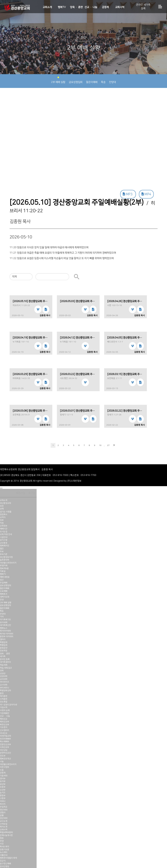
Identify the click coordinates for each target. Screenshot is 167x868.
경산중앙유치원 (6, 557)
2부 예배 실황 (58, 80)
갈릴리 (3, 812)
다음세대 (4, 776)
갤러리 (3, 639)
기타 (2, 617)
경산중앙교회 (5, 503)
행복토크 (4, 594)
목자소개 (4, 827)
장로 (2, 520)
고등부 (3, 798)
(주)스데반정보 (74, 481)
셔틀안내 (4, 855)
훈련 (2, 693)
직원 (2, 523)
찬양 (2, 600)
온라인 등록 (5, 659)
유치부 (3, 781)
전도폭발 (4, 702)
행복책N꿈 (4, 568)
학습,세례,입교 (6, 668)
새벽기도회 (5, 597)
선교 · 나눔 (91, 7)
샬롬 (2, 815)
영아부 (3, 779)
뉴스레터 (4, 852)
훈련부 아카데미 (7, 636)
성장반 (3, 673)
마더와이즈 (5, 682)
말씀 (2, 838)
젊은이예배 (92, 80)
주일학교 (4, 807)
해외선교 (4, 719)
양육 (2, 671)
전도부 (3, 756)
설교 (2, 580)
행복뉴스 (4, 628)
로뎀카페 (4, 566)
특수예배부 (5, 742)
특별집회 (4, 642)
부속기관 (4, 554)
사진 (2, 844)
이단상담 (4, 750)
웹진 (2, 549)
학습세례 (4, 665)
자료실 (3, 571)
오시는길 (4, 532)
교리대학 (4, 679)
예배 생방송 (5, 577)
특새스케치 (5, 847)
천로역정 (4, 651)
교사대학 (4, 685)
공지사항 (4, 540)
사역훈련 (4, 699)
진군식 (3, 861)
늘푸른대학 (5, 560)
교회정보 (4, 526)
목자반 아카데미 (7, 634)
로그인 (32, 493)
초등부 (3, 787)
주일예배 (4, 583)
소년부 (3, 790)
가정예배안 (5, 713)
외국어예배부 (5, 739)
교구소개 (4, 821)
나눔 (2, 761)
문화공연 (4, 648)
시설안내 (4, 537)
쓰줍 (2, 770)
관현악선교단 (5, 753)
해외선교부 (5, 722)
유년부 (3, 784)
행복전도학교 (5, 759)
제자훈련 (4, 696)
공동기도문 (5, 849)
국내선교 (4, 733)
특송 (103, 80)
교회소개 (47, 7)
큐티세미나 (5, 688)
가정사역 (4, 707)
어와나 (3, 801)
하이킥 (3, 804)
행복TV (62, 7)
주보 (2, 551)
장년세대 (4, 818)
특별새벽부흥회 (6, 832)
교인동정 (4, 543)
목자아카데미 (5, 631)
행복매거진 (5, 546)
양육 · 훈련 (76, 7)
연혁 (2, 509)
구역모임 (4, 824)
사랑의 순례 (5, 710)
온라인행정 (5, 866)
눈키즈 (3, 793)
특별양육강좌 (5, 690)
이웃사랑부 (5, 767)
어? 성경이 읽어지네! (9, 705)
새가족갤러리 (5, 662)
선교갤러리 (5, 730)
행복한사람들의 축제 (8, 858)
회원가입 (21, 493)
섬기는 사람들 (6, 512)
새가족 (3, 656)
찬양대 (112, 80)
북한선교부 (5, 725)
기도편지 (4, 727)
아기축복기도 (5, 619)
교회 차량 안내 (6, 534)
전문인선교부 (5, 744)
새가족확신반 (5, 625)
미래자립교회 (5, 736)
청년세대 (4, 810)
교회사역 (120, 7)
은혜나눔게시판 (6, 835)
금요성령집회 (76, 80)
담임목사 (4, 514)
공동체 (105, 7)
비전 (2, 506)
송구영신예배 (5, 864)
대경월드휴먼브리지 (8, 563)
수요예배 (4, 591)
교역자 (3, 517)
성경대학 (4, 676)
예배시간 (4, 529)
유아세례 (4, 622)
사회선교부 (5, 747)
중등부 (3, 796)
